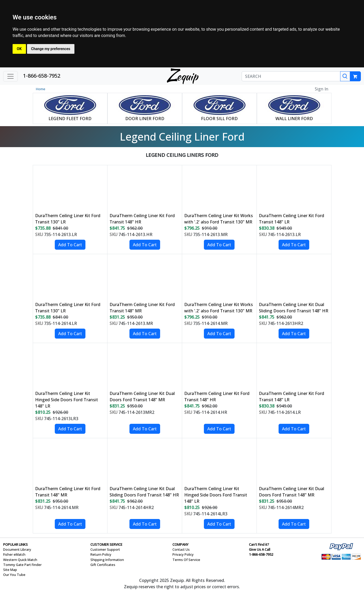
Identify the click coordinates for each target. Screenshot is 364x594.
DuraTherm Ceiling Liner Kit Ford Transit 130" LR (68, 219)
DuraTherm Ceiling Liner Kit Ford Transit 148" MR (142, 308)
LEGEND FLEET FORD (70, 119)
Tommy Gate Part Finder (22, 565)
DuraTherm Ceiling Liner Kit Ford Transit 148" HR (142, 219)
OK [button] (19, 49)
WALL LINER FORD (294, 119)
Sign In (322, 89)
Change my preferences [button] (51, 49)
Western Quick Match (20, 560)
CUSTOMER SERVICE (106, 544)
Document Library (17, 549)
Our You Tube (14, 575)
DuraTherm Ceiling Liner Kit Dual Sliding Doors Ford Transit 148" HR (294, 308)
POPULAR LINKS (15, 544)
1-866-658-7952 (42, 76)
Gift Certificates (103, 565)
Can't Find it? (259, 544)
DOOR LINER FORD (145, 119)
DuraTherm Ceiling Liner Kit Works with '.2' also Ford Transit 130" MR (219, 219)
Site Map (10, 570)
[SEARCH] (291, 76)
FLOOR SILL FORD (219, 119)
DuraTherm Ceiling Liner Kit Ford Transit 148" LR (292, 219)
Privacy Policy (183, 554)
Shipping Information (107, 560)
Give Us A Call (260, 549)
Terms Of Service (186, 560)
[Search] (345, 76)
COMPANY (180, 544)
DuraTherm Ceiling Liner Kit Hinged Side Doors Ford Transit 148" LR (67, 400)
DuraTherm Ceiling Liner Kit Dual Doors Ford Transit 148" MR (142, 397)
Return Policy (101, 554)
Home (41, 89)
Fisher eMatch (14, 554)
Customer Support (105, 549)
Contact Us (181, 549)
